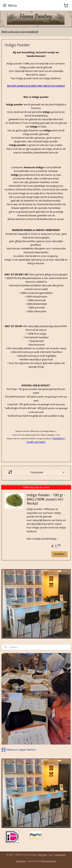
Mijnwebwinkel (48, 861)
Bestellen (60, 554)
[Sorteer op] (36, 472)
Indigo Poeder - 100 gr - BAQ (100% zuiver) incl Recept (46, 499)
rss (51, 855)
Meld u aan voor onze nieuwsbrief (20, 32)
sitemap (43, 855)
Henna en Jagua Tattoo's (19, 750)
